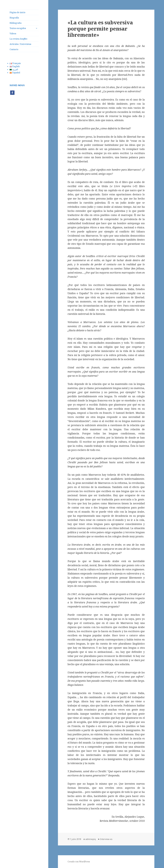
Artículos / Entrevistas (20, 44)
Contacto (14, 49)
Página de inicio (17, 12)
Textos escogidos (18, 28)
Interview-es (106, 839)
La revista (18, 39)
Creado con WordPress (79, 862)
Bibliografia (16, 23)
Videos (13, 34)
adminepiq (91, 839)
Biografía (14, 18)
